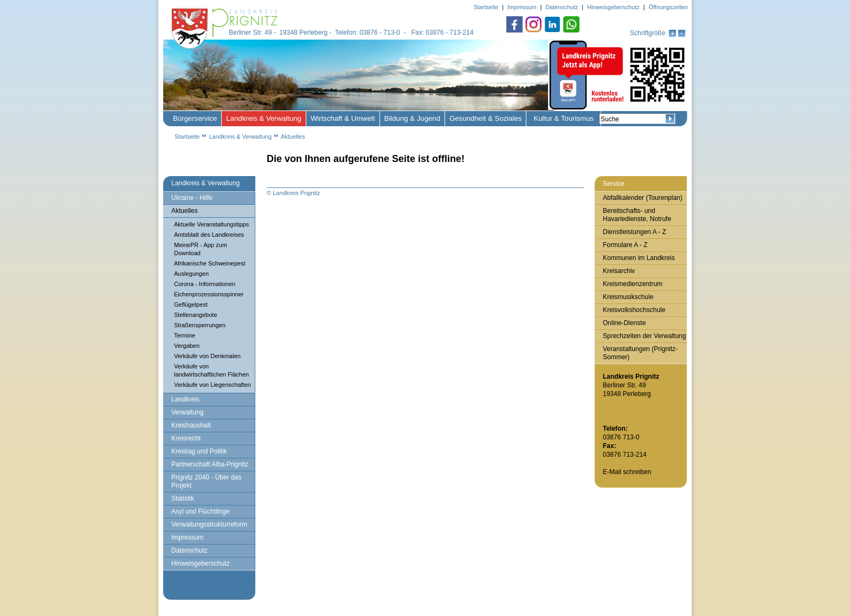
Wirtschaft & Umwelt (343, 118)
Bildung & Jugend (412, 118)
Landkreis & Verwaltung (264, 118)
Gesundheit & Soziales (485, 118)
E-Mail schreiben (627, 472)
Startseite (187, 137)
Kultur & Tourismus (563, 118)
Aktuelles (293, 137)
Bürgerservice (195, 118)
